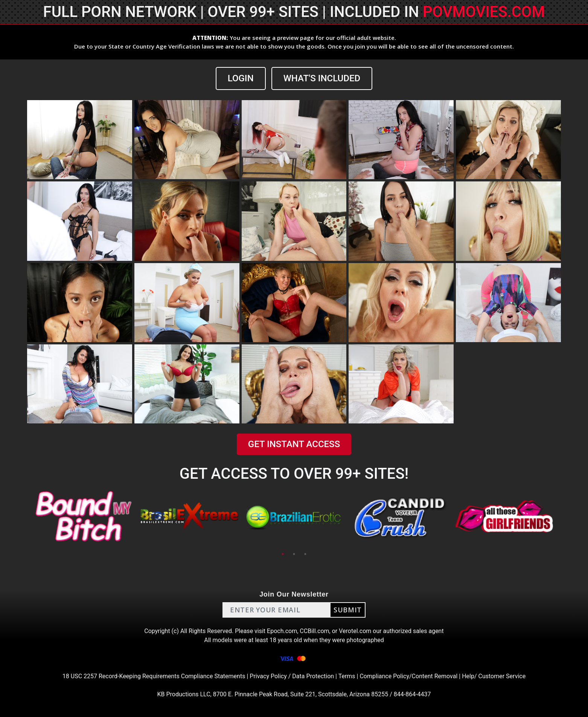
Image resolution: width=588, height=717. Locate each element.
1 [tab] (283, 554)
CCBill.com (314, 631)
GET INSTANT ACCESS (294, 444)
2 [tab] (294, 554)
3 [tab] (305, 554)
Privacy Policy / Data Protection (292, 676)
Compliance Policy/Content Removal (408, 676)
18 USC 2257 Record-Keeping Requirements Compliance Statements (154, 676)
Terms (347, 676)
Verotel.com (355, 631)
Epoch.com (282, 631)
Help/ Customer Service (494, 676)
